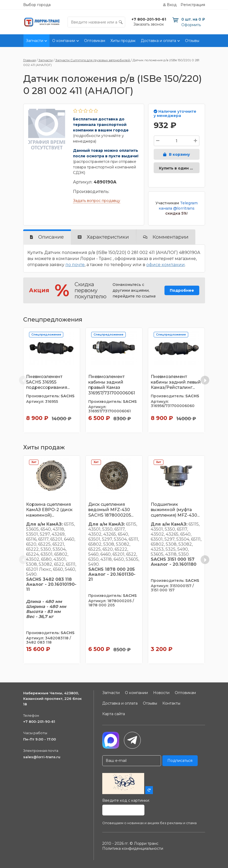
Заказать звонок (149, 24)
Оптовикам (95, 41)
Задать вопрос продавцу (97, 201)
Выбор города (37, 5)
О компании (64, 41)
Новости (161, 693)
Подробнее (182, 290)
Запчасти (35, 41)
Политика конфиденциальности (133, 848)
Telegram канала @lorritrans (178, 206)
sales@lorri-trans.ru (42, 757)
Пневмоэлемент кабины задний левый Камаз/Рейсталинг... (176, 382)
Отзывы (192, 41)
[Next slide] (205, 380)
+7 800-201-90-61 (39, 721)
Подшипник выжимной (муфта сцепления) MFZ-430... (175, 510)
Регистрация (193, 5)
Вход (172, 5)
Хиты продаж (123, 41)
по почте (75, 265)
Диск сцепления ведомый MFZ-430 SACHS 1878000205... (111, 510)
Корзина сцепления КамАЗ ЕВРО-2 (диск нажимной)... (49, 510)
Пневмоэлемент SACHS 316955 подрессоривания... (48, 382)
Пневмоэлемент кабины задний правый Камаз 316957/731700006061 (112, 385)
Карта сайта (114, 714)
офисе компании (166, 265)
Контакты (214, 41)
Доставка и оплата (158, 41)
